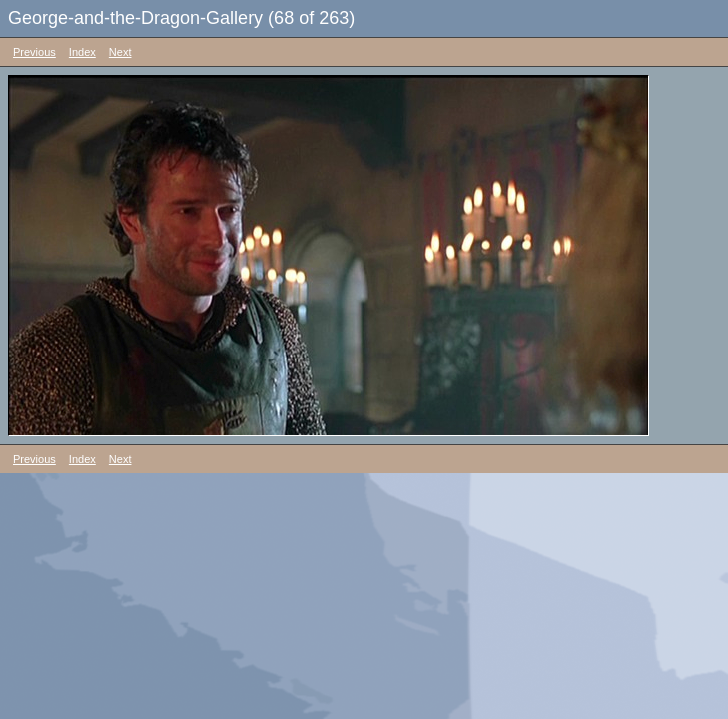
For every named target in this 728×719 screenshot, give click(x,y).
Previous (34, 52)
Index (82, 52)
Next (120, 52)
